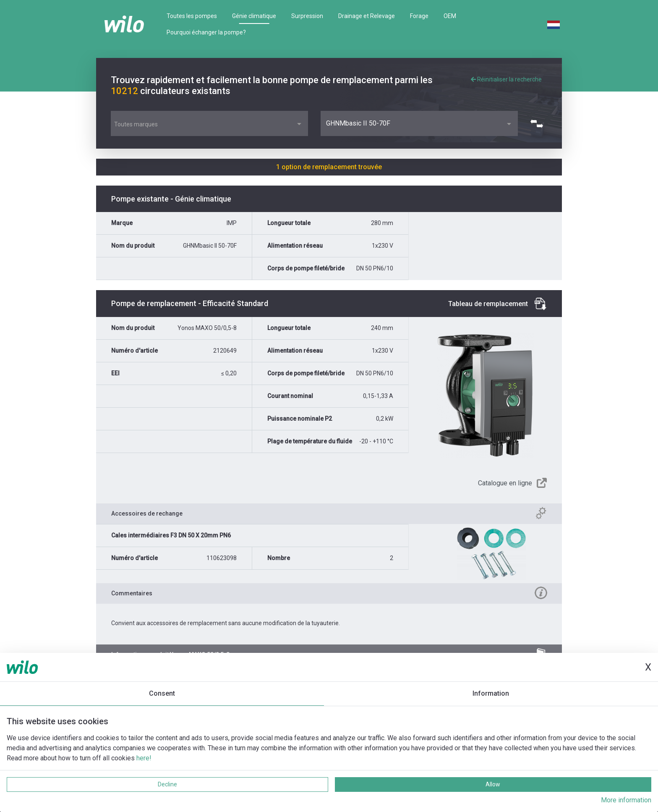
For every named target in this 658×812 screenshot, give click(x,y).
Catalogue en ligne (505, 483)
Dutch (554, 25)
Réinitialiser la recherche (506, 79)
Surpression (307, 16)
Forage (419, 16)
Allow (493, 784)
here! (144, 758)
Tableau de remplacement (488, 304)
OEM (450, 16)
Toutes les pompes (192, 16)
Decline (167, 784)
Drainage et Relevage (367, 16)
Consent (162, 693)
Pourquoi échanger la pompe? (206, 32)
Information (491, 693)
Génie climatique (254, 16)
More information (626, 800)
